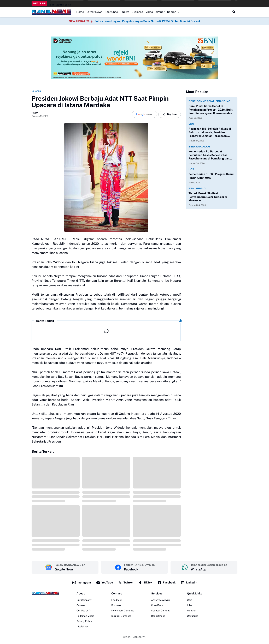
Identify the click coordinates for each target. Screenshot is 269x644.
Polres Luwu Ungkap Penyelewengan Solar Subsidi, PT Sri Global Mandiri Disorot (147, 21)
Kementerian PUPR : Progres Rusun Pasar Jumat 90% (211, 176)
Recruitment (158, 616)
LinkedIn (189, 583)
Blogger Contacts (121, 616)
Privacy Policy (84, 621)
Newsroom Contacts (123, 611)
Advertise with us (160, 600)
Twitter (125, 583)
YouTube (104, 583)
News (125, 12)
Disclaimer (82, 627)
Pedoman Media (85, 616)
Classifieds (157, 605)
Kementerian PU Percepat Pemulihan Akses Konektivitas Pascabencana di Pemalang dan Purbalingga (209, 155)
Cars (190, 600)
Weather (192, 611)
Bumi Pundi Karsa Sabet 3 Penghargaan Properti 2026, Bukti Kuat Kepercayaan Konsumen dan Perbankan (211, 110)
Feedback (117, 600)
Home (80, 12)
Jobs (189, 605)
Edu (191, 124)
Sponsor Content (160, 611)
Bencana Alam (199, 147)
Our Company (84, 600)
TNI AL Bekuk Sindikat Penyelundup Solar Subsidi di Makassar (208, 197)
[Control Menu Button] (226, 12)
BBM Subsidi (197, 188)
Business (137, 12)
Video (149, 12)
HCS (191, 169)
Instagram (81, 583)
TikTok (145, 583)
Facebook (166, 583)
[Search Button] (234, 12)
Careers (81, 605)
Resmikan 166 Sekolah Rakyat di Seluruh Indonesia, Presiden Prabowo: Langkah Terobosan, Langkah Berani (210, 132)
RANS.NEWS (139, 637)
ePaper (160, 12)
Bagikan (170, 114)
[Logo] (45, 593)
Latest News (94, 12)
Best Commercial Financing (209, 101)
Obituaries (193, 616)
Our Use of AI (84, 611)
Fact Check (112, 12)
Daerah (174, 12)
